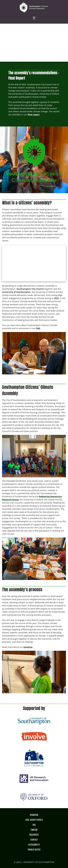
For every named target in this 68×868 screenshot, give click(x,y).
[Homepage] (34, 7)
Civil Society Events (34, 820)
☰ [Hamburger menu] (34, 18)
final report (34, 115)
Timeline (34, 830)
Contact (34, 840)
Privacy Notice (34, 850)
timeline (28, 647)
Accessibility (34, 845)
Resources (34, 835)
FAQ (38, 328)
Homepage (34, 815)
